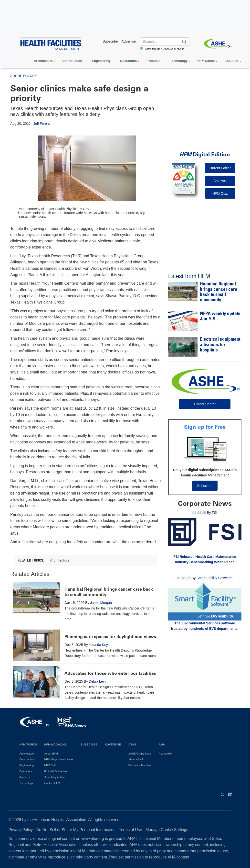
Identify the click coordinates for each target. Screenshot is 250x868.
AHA (162, 744)
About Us (231, 61)
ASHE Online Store (140, 754)
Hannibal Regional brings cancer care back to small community (109, 592)
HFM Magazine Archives (59, 759)
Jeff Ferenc (42, 124)
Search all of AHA (175, 49)
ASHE (132, 744)
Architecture (43, 61)
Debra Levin (98, 681)
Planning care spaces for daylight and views (110, 637)
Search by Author (54, 777)
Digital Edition (205, 154)
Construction (72, 61)
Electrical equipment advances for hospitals (220, 345)
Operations (128, 61)
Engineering (101, 61)
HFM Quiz (220, 193)
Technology (179, 61)
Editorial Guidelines (56, 771)
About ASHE (136, 759)
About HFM (51, 754)
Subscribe (205, 486)
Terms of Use (131, 830)
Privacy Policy (21, 830)
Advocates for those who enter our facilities (110, 673)
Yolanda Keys (99, 645)
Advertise (113, 744)
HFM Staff (50, 765)
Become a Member (140, 765)
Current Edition (220, 168)
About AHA (165, 754)
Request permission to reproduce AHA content (149, 857)
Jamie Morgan (101, 603)
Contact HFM (52, 783)
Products (153, 61)
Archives (220, 181)
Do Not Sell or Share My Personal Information (76, 830)
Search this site (152, 49)
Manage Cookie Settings (167, 830)
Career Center (205, 404)
